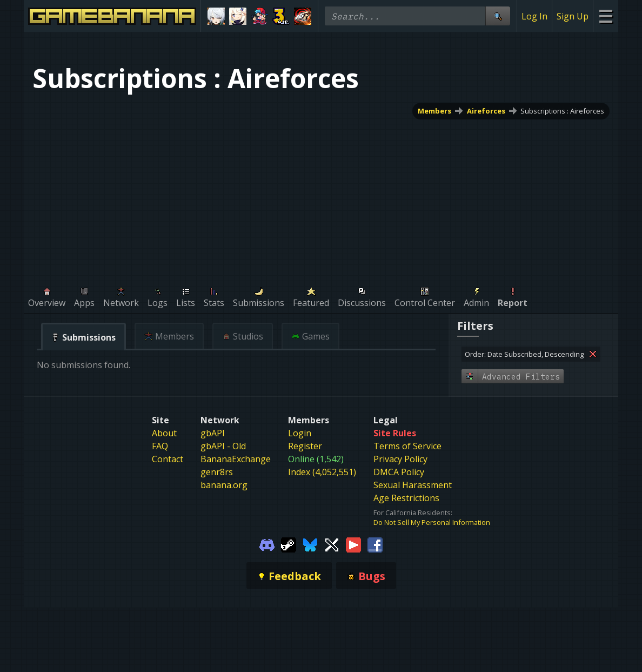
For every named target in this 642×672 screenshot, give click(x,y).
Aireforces (486, 111)
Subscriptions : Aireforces (562, 111)
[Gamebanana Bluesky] (310, 544)
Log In (534, 16)
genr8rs (217, 472)
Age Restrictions (406, 498)
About (164, 433)
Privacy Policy (400, 459)
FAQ (160, 446)
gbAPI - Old (223, 446)
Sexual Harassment (413, 485)
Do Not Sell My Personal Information (432, 522)
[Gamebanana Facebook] (375, 544)
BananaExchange (236, 459)
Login (300, 433)
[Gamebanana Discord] (267, 544)
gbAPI (213, 433)
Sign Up (573, 16)
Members (434, 111)
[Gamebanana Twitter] (332, 544)
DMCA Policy (399, 472)
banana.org (224, 485)
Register (305, 446)
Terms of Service (407, 446)
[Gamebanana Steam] (289, 544)
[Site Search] (498, 16)
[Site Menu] (606, 16)
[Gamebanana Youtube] (353, 544)
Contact (168, 459)
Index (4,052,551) (322, 472)
